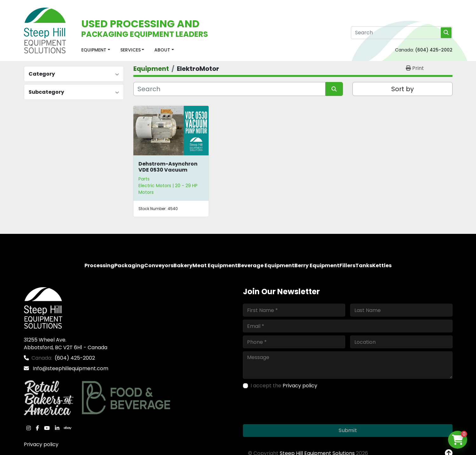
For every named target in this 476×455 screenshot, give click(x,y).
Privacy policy (41, 444)
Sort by (402, 89)
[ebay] (68, 428)
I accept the (284, 386)
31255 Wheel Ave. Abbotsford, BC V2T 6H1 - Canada (66, 344)
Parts (144, 179)
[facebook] (37, 428)
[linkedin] (57, 428)
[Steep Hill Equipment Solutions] (43, 307)
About (162, 50)
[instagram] (29, 428)
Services (131, 50)
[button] (96, 50)
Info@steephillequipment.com (70, 368)
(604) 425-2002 (434, 50)
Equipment (94, 50)
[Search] (402, 33)
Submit (348, 430)
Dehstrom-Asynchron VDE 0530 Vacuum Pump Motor (168, 170)
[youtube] (47, 428)
